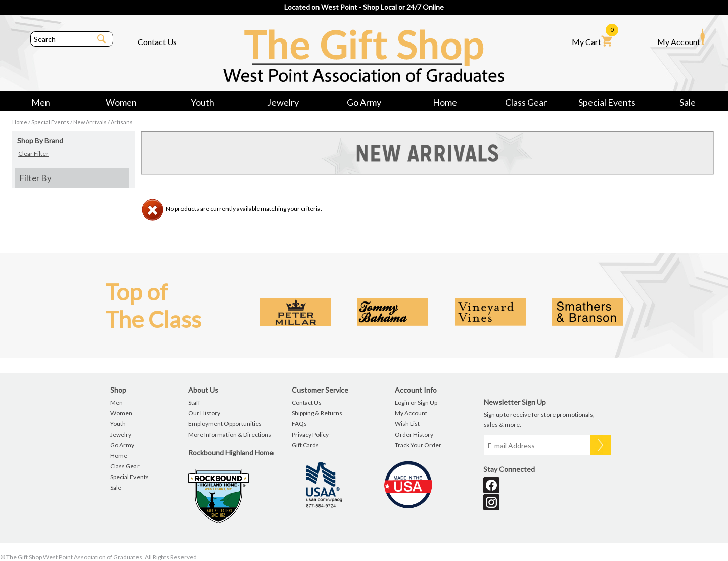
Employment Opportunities (225, 424)
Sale (688, 102)
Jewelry (283, 102)
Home (445, 102)
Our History (204, 413)
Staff (194, 402)
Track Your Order (418, 445)
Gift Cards (305, 445)
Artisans (122, 122)
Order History (414, 434)
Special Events (607, 102)
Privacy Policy (310, 434)
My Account (681, 37)
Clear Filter (33, 154)
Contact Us (157, 42)
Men (41, 102)
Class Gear (526, 102)
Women (121, 102)
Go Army (364, 102)
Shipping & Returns (317, 413)
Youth (202, 102)
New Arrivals (90, 122)
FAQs (299, 424)
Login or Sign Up (416, 402)
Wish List (407, 424)
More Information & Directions (230, 434)
